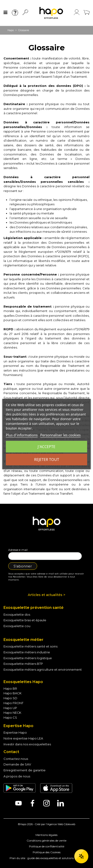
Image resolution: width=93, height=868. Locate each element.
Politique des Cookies (47, 852)
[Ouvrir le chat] (81, 856)
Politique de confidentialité (47, 846)
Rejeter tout (47, 460)
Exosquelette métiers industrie (27, 652)
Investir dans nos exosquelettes (27, 744)
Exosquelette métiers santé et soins (30, 646)
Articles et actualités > (46, 595)
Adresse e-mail (18, 550)
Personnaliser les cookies (60, 435)
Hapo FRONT (13, 703)
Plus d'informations (22, 435)
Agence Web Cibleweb (61, 824)
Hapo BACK (13, 693)
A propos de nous (17, 776)
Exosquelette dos (17, 614)
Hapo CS (10, 717)
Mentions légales (46, 835)
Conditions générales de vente (46, 840)
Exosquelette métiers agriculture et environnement (43, 669)
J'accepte (46, 447)
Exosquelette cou (17, 626)
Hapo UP (10, 708)
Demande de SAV (17, 764)
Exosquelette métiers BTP (23, 664)
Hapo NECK (12, 713)
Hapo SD (10, 698)
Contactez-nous (16, 759)
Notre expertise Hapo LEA (23, 738)
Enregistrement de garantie (25, 770)
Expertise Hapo (15, 732)
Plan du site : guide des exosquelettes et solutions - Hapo (47, 858)
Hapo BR (10, 688)
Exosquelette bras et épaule (25, 620)
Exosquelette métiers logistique (28, 658)
